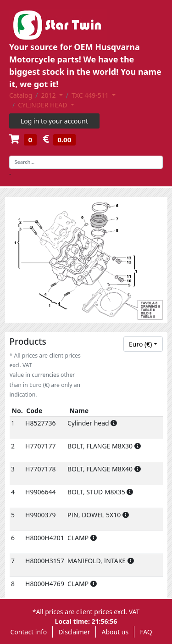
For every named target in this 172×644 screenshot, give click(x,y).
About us (115, 632)
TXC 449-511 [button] (91, 95)
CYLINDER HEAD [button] (43, 105)
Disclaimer (74, 632)
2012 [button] (50, 95)
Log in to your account (54, 121)
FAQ (146, 632)
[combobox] (143, 344)
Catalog (21, 95)
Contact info (29, 632)
